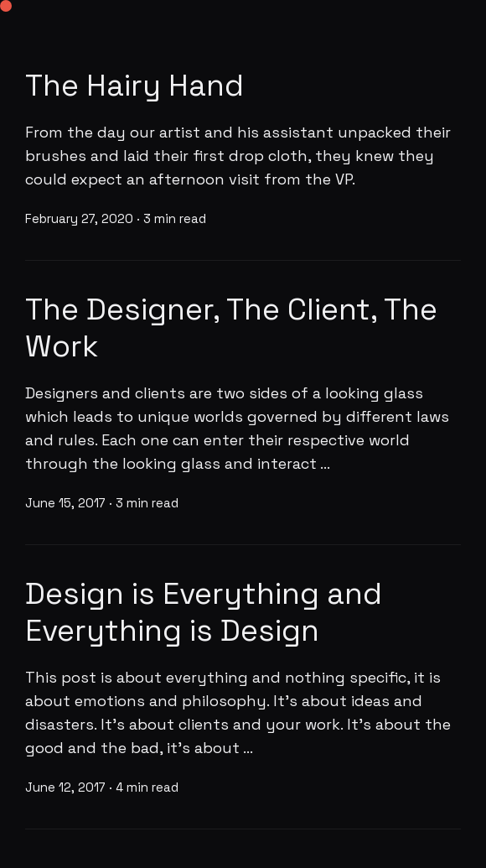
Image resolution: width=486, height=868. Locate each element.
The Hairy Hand (134, 86)
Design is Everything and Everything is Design (204, 612)
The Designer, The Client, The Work (231, 328)
